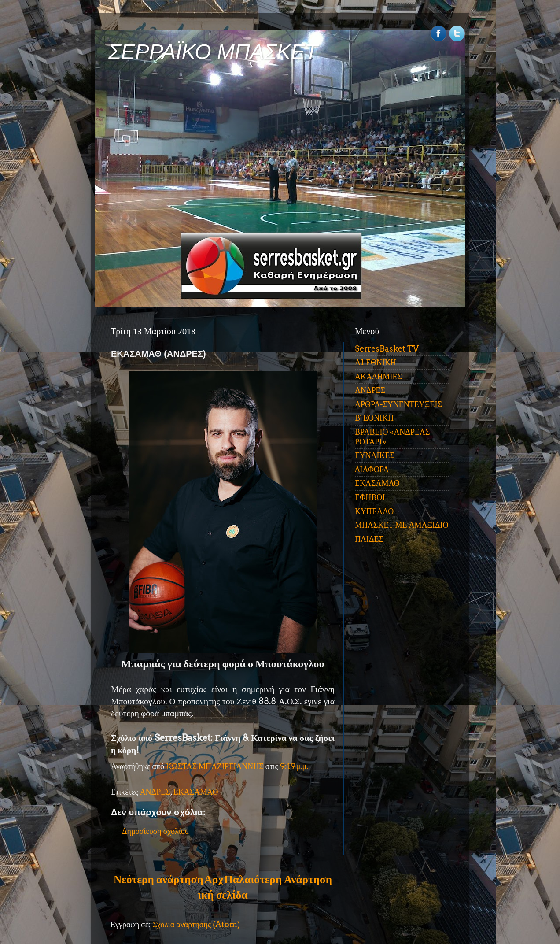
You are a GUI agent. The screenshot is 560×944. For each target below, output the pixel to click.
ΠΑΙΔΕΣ (369, 539)
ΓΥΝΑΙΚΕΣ (375, 455)
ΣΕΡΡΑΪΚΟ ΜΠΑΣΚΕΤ (213, 52)
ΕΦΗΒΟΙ (370, 497)
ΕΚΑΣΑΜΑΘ (196, 792)
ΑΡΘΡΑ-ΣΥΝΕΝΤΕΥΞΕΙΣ (398, 404)
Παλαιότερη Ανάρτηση (278, 879)
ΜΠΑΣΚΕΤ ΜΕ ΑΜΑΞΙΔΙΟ (402, 525)
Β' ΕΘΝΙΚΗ (374, 418)
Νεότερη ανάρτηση (158, 879)
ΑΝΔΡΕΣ (155, 792)
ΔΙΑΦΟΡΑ (372, 469)
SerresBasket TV (387, 349)
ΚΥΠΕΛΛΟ (374, 511)
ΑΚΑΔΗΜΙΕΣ (378, 376)
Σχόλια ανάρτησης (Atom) (196, 924)
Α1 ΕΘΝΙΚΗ (376, 362)
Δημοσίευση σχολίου (155, 831)
